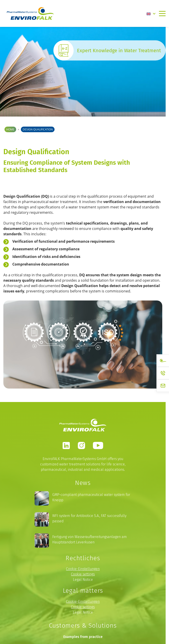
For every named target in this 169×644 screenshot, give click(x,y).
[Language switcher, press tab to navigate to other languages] (151, 13)
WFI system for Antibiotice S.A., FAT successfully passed (89, 518)
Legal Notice (83, 580)
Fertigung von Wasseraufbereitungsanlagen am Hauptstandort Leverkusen (90, 539)
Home (10, 129)
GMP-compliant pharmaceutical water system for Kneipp (91, 497)
